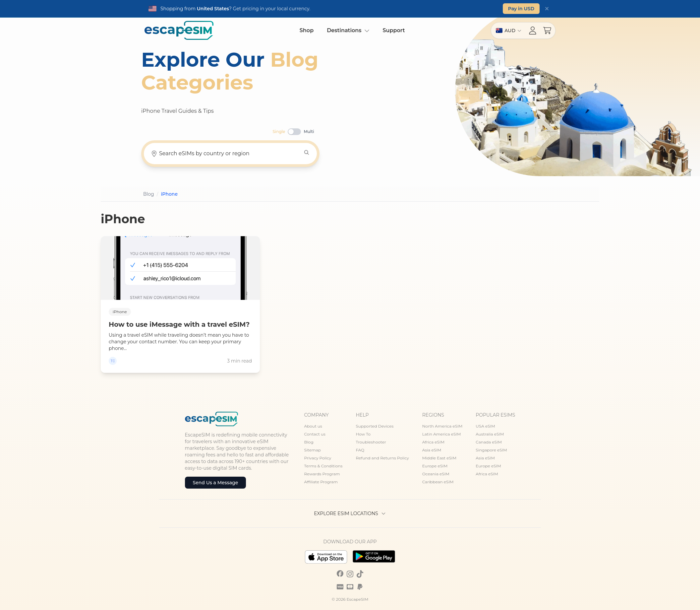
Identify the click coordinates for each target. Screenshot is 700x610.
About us (313, 426)
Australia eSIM (490, 434)
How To (363, 434)
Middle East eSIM (439, 458)
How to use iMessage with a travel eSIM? (179, 324)
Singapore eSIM (491, 450)
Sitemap (313, 450)
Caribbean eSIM (438, 482)
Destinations (348, 30)
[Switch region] (509, 31)
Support (394, 30)
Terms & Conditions (323, 466)
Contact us (315, 434)
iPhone (120, 312)
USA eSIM (485, 426)
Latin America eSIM (442, 434)
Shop (307, 30)
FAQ (360, 450)
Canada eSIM (489, 442)
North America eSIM (442, 426)
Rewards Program (322, 474)
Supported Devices (375, 426)
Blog (309, 442)
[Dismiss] (547, 9)
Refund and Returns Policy (382, 458)
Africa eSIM (433, 442)
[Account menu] (533, 31)
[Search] (307, 153)
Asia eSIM (432, 450)
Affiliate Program (321, 482)
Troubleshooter (371, 442)
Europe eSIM (435, 466)
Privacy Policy (318, 458)
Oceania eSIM (436, 474)
